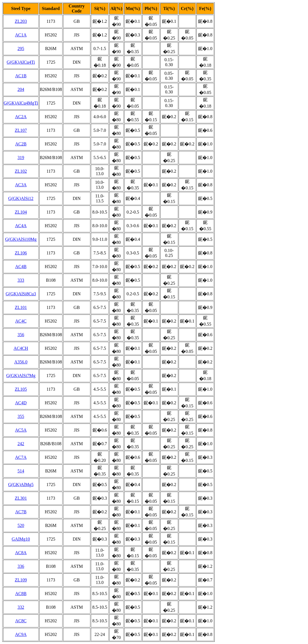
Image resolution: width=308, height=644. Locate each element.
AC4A (21, 226)
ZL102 (21, 171)
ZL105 (21, 389)
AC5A (21, 430)
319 (21, 158)
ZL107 (21, 130)
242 (21, 444)
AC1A (21, 35)
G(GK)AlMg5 (21, 485)
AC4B (21, 267)
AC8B (21, 594)
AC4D (21, 403)
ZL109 (21, 580)
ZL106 (21, 253)
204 (21, 89)
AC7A (21, 457)
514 (21, 471)
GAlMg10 (21, 539)
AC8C (21, 621)
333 (21, 280)
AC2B (21, 144)
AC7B (21, 512)
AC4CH (21, 348)
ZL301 (21, 498)
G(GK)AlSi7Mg (21, 376)
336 (21, 566)
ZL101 (21, 307)
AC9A (21, 634)
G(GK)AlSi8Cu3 (21, 294)
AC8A (21, 553)
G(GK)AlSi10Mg (21, 239)
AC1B (21, 76)
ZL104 (21, 212)
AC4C (21, 321)
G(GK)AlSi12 (21, 198)
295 (21, 49)
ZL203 (21, 21)
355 (21, 416)
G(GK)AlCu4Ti (21, 62)
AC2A (21, 117)
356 (21, 335)
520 (21, 525)
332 (21, 607)
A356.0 (21, 362)
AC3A (21, 185)
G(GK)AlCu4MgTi (21, 103)
